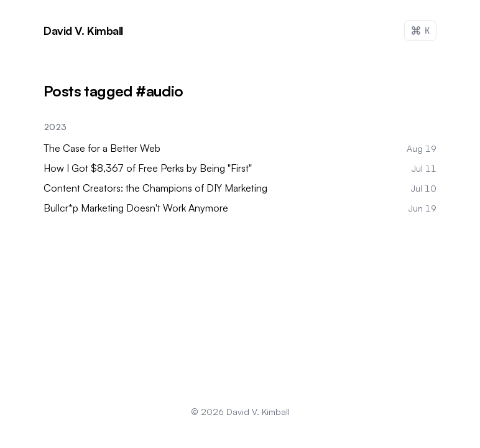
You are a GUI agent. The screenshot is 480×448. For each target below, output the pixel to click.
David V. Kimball (258, 412)
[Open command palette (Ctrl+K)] (420, 30)
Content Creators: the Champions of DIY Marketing (155, 188)
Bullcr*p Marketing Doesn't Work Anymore (136, 208)
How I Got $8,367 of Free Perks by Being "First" (148, 168)
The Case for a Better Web (102, 148)
